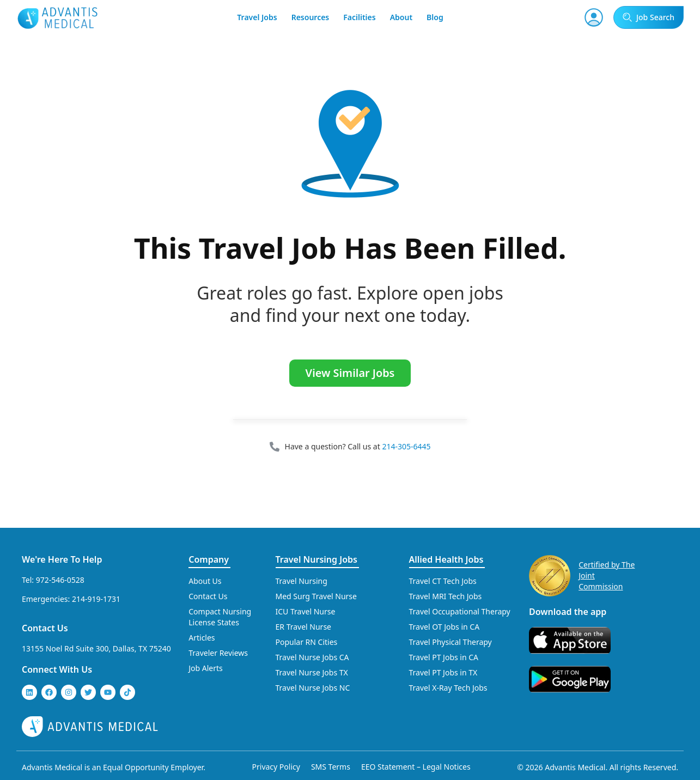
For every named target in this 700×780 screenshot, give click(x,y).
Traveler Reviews (218, 653)
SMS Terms (331, 767)
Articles (202, 638)
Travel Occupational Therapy (460, 611)
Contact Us (45, 628)
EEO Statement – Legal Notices (416, 767)
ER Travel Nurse (304, 627)
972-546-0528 (60, 580)
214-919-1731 (96, 599)
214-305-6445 (406, 446)
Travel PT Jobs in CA (444, 657)
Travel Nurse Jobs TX (312, 672)
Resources (311, 17)
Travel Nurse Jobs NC (313, 688)
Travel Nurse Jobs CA (312, 657)
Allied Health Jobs (446, 559)
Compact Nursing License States (220, 617)
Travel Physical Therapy (451, 642)
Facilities (359, 17)
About (401, 17)
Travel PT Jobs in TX (443, 672)
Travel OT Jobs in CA (445, 627)
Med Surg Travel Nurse (316, 596)
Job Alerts (206, 668)
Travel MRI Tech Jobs (446, 596)
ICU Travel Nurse (306, 611)
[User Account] (594, 17)
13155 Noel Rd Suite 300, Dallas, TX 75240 (96, 648)
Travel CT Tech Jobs (443, 581)
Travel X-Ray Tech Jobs (448, 688)
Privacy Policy (276, 767)
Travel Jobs (257, 17)
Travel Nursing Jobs (316, 559)
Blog (435, 17)
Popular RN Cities (307, 642)
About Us (205, 581)
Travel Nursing (302, 581)
